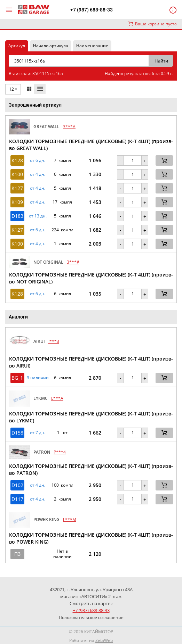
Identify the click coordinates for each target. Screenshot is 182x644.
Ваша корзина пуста (153, 24)
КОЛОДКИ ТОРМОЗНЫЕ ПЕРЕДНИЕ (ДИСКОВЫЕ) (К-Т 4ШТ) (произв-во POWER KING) (91, 538)
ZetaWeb (104, 640)
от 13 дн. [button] (38, 216)
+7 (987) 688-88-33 (92, 10)
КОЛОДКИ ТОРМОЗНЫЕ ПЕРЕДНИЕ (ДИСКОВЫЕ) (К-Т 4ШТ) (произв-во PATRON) (91, 469)
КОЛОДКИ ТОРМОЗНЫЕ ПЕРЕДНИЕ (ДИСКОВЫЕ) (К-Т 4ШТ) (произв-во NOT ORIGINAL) (91, 278)
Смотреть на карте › (91, 603)
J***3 (54, 341)
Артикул (17, 46)
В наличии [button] (38, 378)
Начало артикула (51, 46)
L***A (57, 398)
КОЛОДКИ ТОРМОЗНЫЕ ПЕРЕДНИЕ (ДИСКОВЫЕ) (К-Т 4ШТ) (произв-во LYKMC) (91, 417)
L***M (70, 519)
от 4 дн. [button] (38, 174)
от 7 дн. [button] (38, 433)
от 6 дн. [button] (38, 160)
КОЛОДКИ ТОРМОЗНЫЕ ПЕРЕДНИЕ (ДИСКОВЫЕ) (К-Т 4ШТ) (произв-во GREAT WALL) (91, 145)
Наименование (92, 46)
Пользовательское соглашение (91, 617)
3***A (69, 127)
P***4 (60, 452)
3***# (73, 262)
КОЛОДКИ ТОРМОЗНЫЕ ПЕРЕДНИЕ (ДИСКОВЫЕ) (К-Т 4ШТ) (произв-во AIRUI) (91, 362)
